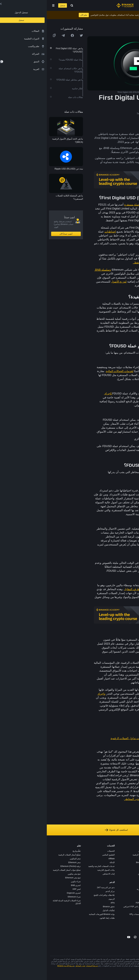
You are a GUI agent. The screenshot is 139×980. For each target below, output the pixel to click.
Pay (100, 859)
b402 (100, 922)
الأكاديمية (98, 866)
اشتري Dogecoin (27, 893)
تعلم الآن (37, 15)
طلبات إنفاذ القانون (60, 918)
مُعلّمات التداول (62, 910)
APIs (66, 903)
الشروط (132, 874)
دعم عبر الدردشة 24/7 (59, 887)
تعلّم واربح (30, 851)
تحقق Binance (62, 907)
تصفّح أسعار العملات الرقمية (23, 855)
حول (134, 851)
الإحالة (65, 862)
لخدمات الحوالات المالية (73, 371)
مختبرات (98, 918)
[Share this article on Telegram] (16, 35)
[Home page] (78, 5)
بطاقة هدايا (98, 870)
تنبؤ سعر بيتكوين (27, 874)
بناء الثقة (132, 881)
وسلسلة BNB (56, 270)
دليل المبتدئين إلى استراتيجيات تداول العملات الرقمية (94, 738)
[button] (7, 5)
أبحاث (100, 885)
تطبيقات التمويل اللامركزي (115, 450)
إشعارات (132, 897)
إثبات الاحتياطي (62, 874)
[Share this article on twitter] (35, 35)
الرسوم (65, 899)
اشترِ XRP (30, 889)
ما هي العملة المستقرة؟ (111, 732)
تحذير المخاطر (86, 799)
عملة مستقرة (85, 205)
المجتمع (133, 889)
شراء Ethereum (27, 897)
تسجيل (16, 5)
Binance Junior (96, 862)
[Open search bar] (24, 5)
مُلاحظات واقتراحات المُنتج (57, 895)
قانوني (133, 870)
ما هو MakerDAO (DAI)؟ (111, 744)
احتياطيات (63, 232)
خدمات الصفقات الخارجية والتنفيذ (55, 866)
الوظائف (132, 855)
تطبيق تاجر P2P (95, 903)
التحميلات (64, 851)
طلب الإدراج (97, 910)
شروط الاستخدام (107, 799)
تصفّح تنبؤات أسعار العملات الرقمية (20, 870)
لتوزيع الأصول (72, 282)
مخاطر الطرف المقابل (90, 589)
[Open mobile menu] (7, 5)
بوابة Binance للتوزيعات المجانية (55, 914)
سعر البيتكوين (28, 859)
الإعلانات (132, 859)
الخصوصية (132, 878)
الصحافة (132, 866)
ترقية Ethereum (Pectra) (24, 866)
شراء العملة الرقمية (94, 855)
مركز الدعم (63, 891)
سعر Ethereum (28, 862)
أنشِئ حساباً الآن (19, 234)
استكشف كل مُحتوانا (69, 830)
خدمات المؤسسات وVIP (92, 914)
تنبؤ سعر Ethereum (26, 878)
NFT (100, 878)
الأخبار (133, 862)
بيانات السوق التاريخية (59, 870)
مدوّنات (133, 885)
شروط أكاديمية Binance (19, 966)
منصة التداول (97, 851)
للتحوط (117, 424)
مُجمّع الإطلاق (97, 874)
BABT (99, 881)
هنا (120, 779)
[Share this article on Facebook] (26, 35)
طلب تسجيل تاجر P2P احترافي (89, 907)
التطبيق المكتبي (62, 855)
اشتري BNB (29, 885)
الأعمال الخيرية (96, 889)
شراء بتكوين (29, 881)
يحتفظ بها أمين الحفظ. (100, 262)
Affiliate (65, 859)
